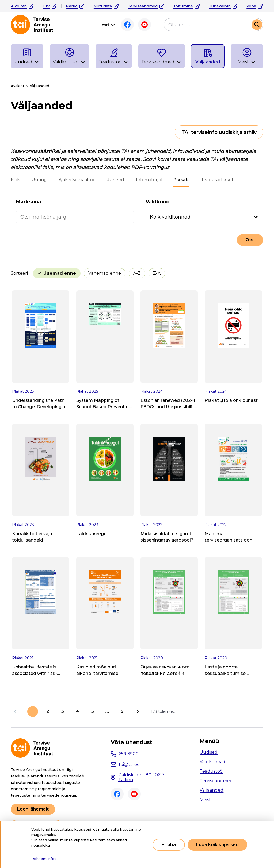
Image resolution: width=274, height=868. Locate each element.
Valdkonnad (213, 762)
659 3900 (129, 754)
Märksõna (28, 202)
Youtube (144, 25)
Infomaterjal (149, 180)
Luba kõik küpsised (217, 845)
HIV (46, 6)
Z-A (157, 273)
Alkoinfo (19, 6)
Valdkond (158, 202)
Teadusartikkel (216, 180)
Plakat (181, 180)
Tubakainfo (220, 6)
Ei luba (169, 845)
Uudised (209, 752)
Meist (205, 800)
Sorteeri (19, 273)
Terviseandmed (143, 6)
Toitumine (183, 6)
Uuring (39, 180)
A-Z (137, 273)
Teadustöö (211, 771)
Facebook (127, 25)
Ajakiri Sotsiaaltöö (77, 180)
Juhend (116, 180)
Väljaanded (212, 790)
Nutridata (103, 6)
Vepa (251, 6)
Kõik (15, 180)
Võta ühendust (132, 742)
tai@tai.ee (129, 764)
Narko (72, 6)
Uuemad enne (60, 273)
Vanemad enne (105, 273)
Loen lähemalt (33, 809)
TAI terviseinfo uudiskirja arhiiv (219, 132)
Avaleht (18, 86)
